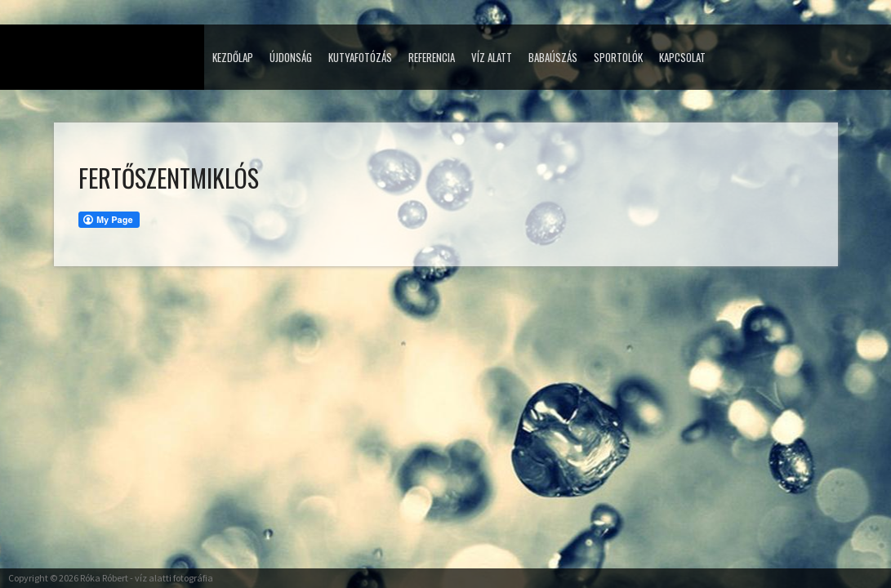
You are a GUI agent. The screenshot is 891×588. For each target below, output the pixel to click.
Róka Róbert (104, 578)
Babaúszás (553, 57)
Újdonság (291, 57)
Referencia (432, 57)
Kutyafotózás (360, 57)
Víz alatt (492, 57)
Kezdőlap (233, 57)
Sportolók (618, 57)
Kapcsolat (682, 57)
